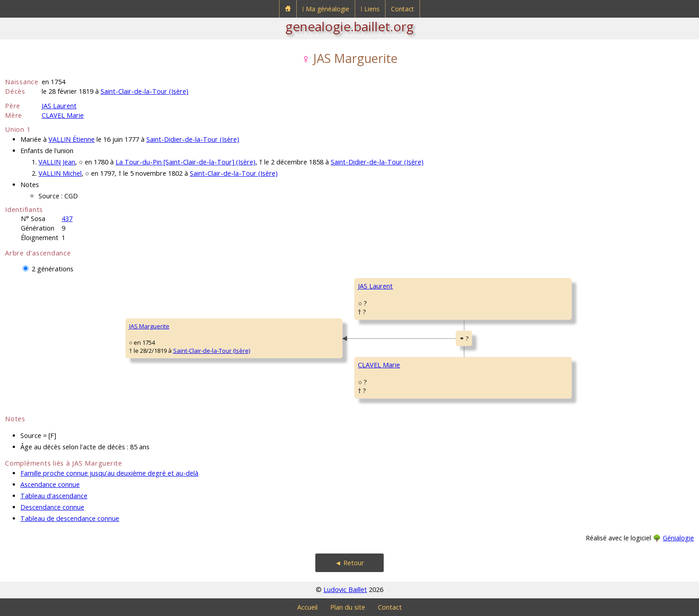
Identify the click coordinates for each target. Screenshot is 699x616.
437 (67, 219)
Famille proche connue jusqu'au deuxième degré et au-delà (109, 473)
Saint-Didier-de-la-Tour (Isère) (193, 139)
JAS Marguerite (149, 326)
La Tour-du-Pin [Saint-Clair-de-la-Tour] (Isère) (186, 162)
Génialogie (678, 538)
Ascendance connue (50, 484)
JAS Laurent (59, 106)
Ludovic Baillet (345, 590)
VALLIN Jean (57, 162)
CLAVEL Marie (63, 115)
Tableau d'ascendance (54, 496)
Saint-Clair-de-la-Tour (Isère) (145, 91)
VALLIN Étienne (72, 139)
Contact (403, 9)
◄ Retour (349, 563)
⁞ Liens (370, 9)
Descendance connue (52, 507)
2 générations (53, 269)
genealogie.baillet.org (349, 26)
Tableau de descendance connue (70, 518)
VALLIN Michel (60, 173)
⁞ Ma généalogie (326, 9)
